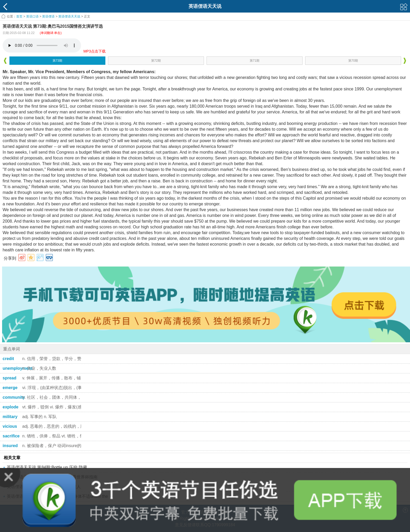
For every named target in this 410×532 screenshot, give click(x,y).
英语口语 (32, 16)
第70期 (353, 61)
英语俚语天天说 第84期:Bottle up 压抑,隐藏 (47, 467)
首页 (19, 16)
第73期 (57, 61)
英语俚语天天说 (70, 16)
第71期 (255, 61)
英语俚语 (48, 16)
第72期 (156, 61)
